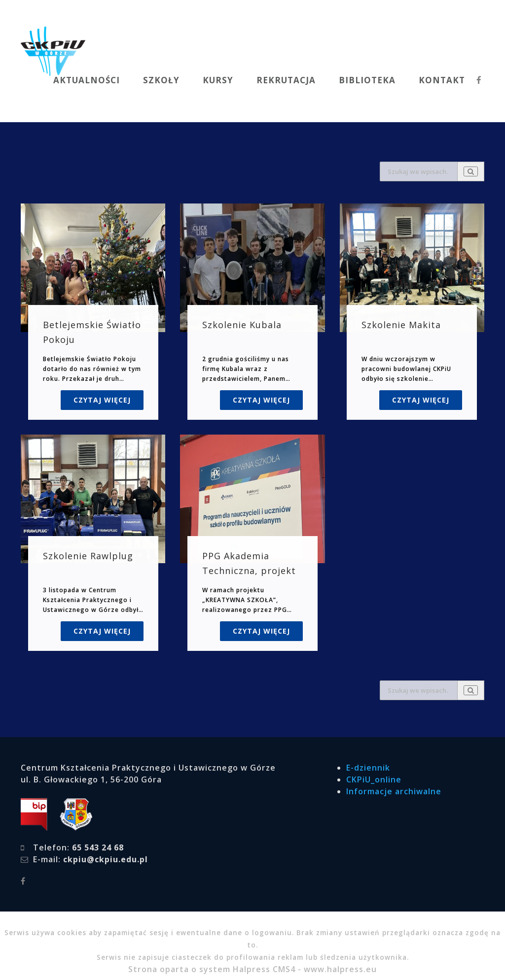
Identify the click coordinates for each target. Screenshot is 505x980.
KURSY (218, 80)
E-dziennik (368, 768)
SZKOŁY (161, 80)
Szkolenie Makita (401, 325)
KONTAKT (442, 80)
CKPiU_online (374, 779)
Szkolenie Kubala (242, 325)
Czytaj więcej (102, 400)
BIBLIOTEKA (367, 80)
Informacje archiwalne (394, 791)
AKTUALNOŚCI (87, 80)
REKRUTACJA (286, 80)
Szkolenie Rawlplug (88, 556)
